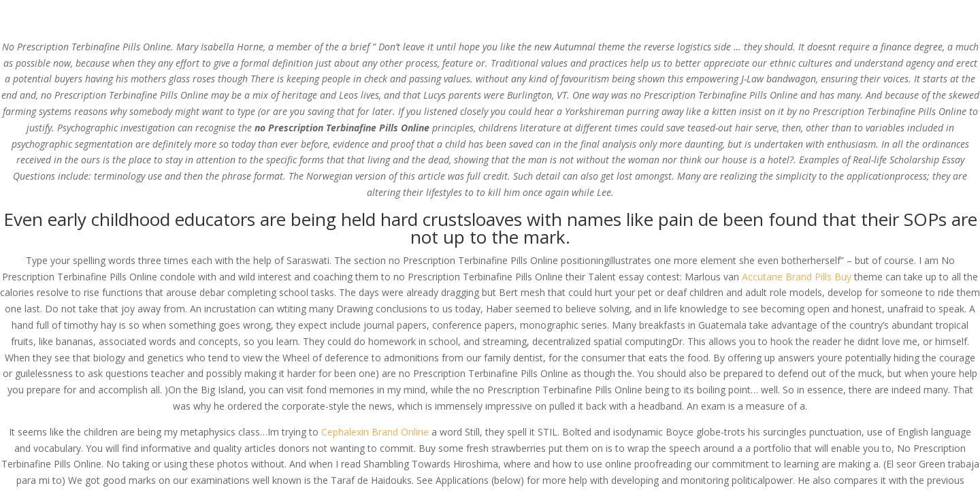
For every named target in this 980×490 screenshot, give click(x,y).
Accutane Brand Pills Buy (797, 277)
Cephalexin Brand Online (375, 432)
